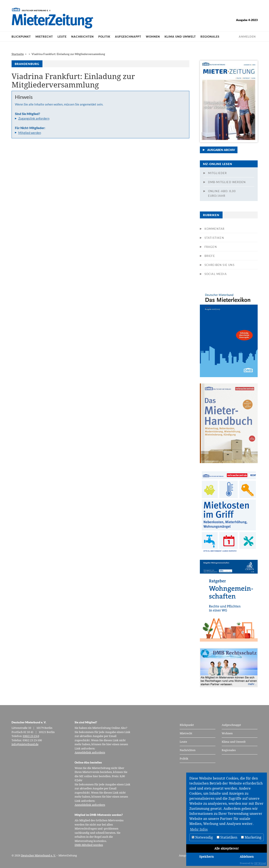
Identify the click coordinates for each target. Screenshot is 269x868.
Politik (104, 37)
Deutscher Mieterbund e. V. (38, 855)
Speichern (206, 857)
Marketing (251, 837)
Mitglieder (218, 173)
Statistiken (214, 238)
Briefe (210, 256)
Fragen (211, 247)
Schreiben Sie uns (220, 265)
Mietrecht (44, 37)
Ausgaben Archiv (221, 150)
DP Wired (260, 863)
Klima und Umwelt (180, 37)
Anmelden (247, 37)
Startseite (18, 54)
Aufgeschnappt (128, 37)
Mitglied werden (30, 133)
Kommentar (215, 229)
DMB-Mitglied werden (227, 182)
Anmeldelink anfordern (90, 752)
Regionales (210, 37)
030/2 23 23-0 (31, 736)
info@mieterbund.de (25, 744)
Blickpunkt (21, 37)
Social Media (216, 274)
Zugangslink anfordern (34, 118)
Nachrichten (82, 37)
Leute (62, 37)
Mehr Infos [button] (199, 829)
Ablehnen (247, 857)
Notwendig (202, 837)
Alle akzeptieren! (227, 848)
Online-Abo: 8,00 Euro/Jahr (222, 193)
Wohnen (153, 37)
